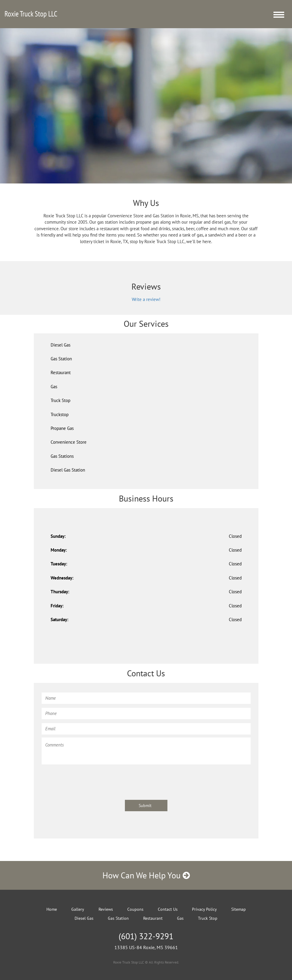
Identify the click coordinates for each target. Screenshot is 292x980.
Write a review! (146, 299)
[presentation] (87, 779)
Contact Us (168, 909)
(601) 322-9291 (146, 936)
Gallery (78, 909)
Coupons (135, 909)
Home (52, 909)
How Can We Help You (146, 875)
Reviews (106, 909)
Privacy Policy (204, 909)
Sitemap (239, 909)
